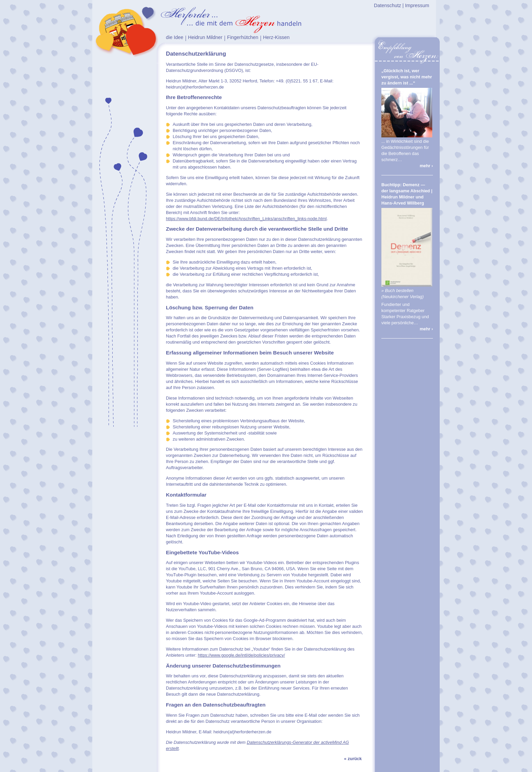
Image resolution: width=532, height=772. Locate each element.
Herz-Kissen (276, 37)
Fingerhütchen (243, 37)
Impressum (417, 5)
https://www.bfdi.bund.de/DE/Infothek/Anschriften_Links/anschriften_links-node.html (246, 219)
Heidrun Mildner (205, 37)
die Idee (175, 37)
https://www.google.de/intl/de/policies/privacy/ (241, 655)
